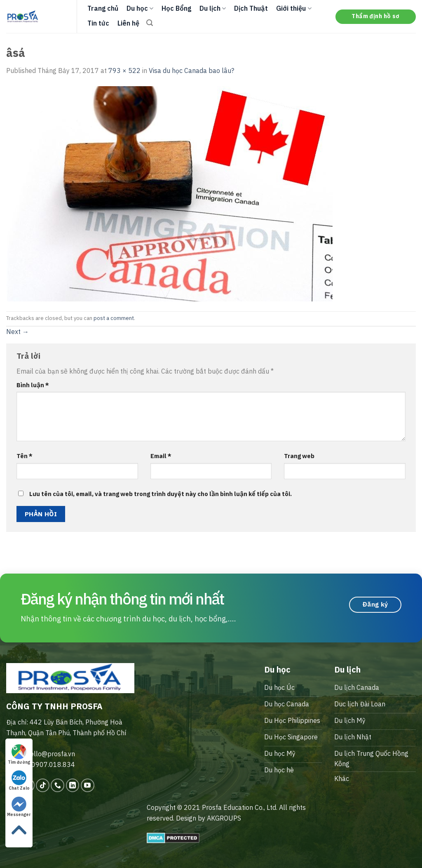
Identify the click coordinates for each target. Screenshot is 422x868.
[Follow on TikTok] (43, 785)
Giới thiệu (294, 8)
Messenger (19, 807)
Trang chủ (103, 8)
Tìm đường (19, 755)
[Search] (150, 23)
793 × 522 (124, 71)
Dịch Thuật (251, 8)
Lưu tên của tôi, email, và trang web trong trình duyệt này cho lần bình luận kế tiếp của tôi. (161, 494)
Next (18, 332)
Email (161, 456)
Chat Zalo (19, 781)
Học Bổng (176, 8)
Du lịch (213, 8)
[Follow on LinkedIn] (73, 785)
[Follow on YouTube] (88, 785)
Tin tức (98, 23)
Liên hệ (128, 23)
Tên (25, 456)
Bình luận (33, 385)
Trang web (299, 456)
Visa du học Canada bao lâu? (191, 71)
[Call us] (57, 785)
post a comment (114, 318)
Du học (140, 8)
